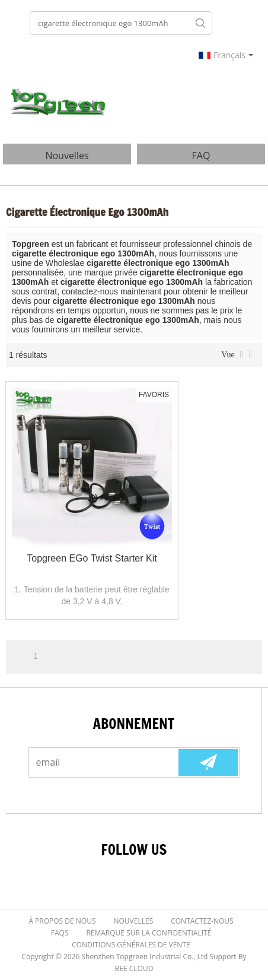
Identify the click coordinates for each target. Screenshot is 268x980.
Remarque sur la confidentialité (149, 933)
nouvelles (67, 156)
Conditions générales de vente (131, 945)
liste (242, 355)
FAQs (60, 933)
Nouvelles (134, 921)
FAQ (201, 156)
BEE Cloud (134, 968)
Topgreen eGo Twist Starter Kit (92, 558)
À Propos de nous (62, 921)
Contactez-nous (202, 921)
